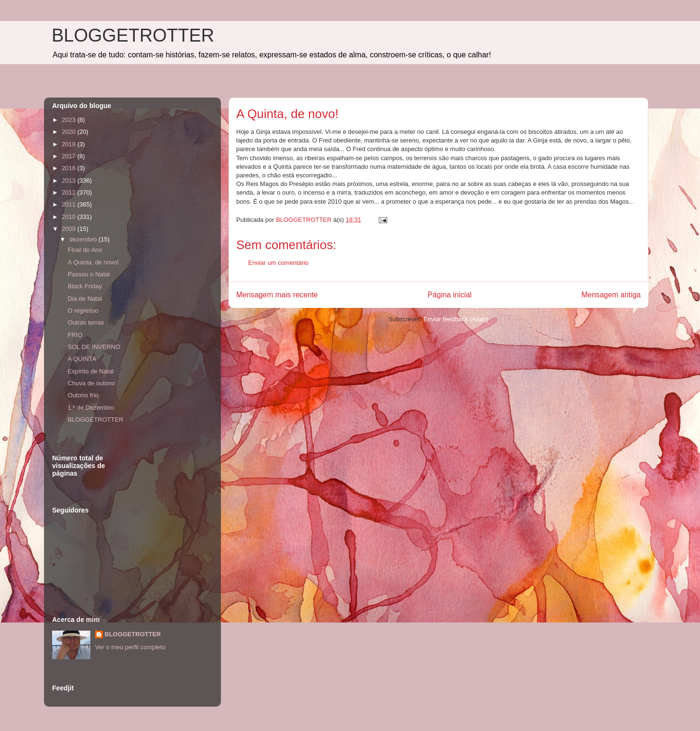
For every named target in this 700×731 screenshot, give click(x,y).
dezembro (84, 239)
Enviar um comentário (278, 263)
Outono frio (83, 395)
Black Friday (85, 286)
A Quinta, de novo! (93, 262)
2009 (70, 229)
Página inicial (449, 295)
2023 (70, 120)
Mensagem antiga (611, 295)
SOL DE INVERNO (94, 347)
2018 (70, 144)
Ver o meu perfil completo (130, 647)
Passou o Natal (88, 274)
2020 (70, 132)
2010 (70, 217)
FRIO (75, 335)
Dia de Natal (85, 299)
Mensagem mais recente (277, 295)
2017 (70, 156)
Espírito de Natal (90, 371)
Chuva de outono (91, 383)
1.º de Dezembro (91, 408)
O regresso (83, 311)
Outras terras (86, 322)
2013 (70, 180)
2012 (70, 192)
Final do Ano (85, 250)
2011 (70, 204)
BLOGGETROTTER (133, 35)
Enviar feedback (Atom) (456, 319)
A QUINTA (82, 359)
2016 (70, 168)
